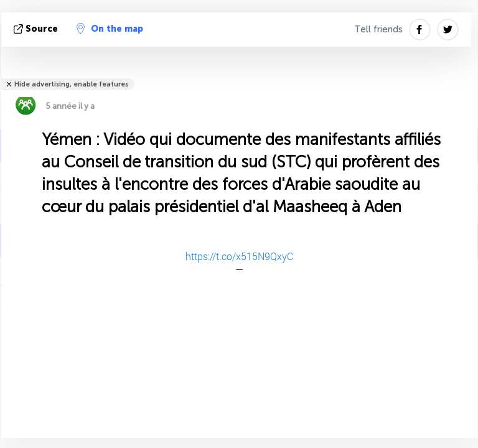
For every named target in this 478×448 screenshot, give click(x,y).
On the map (110, 29)
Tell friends (378, 29)
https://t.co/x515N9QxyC (239, 256)
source (37, 29)
